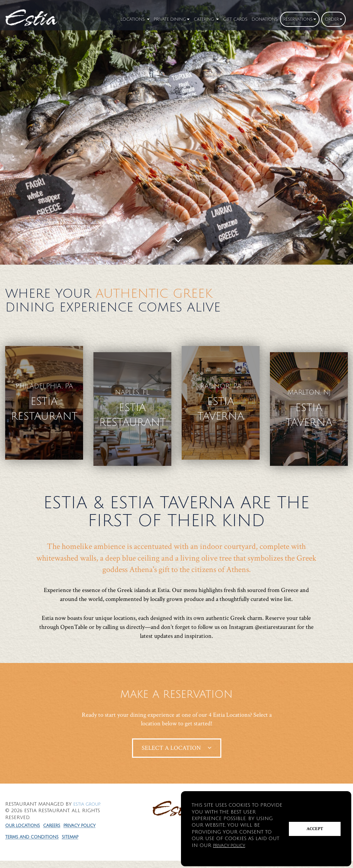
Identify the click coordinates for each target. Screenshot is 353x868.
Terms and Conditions (37, 844)
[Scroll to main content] (178, 241)
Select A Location (177, 744)
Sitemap (81, 844)
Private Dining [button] (145, 19)
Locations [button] (102, 19)
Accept (315, 829)
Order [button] (332, 19)
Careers (60, 822)
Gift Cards (219, 19)
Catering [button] (186, 19)
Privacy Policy (26, 833)
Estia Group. (90, 800)
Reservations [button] (293, 19)
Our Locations (26, 822)
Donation (253, 19)
